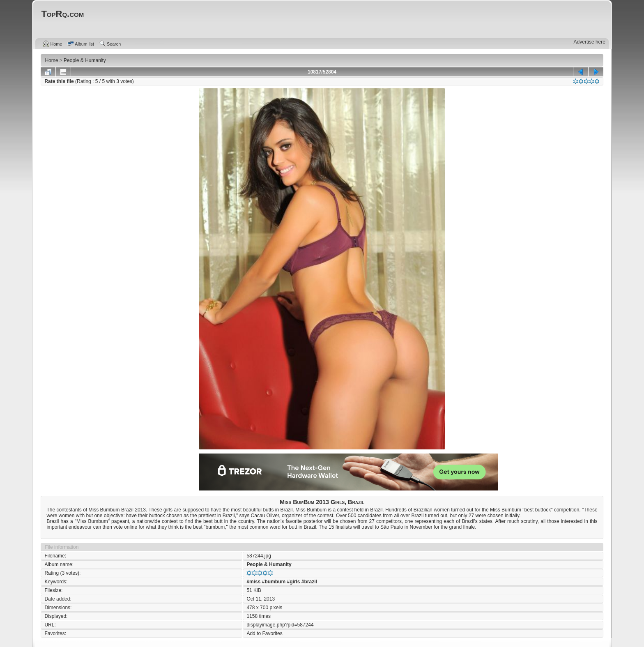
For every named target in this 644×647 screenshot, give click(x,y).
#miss (253, 582)
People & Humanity (269, 564)
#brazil (309, 582)
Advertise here (590, 42)
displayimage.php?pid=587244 (280, 625)
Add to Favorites (264, 633)
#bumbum (274, 582)
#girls (293, 582)
